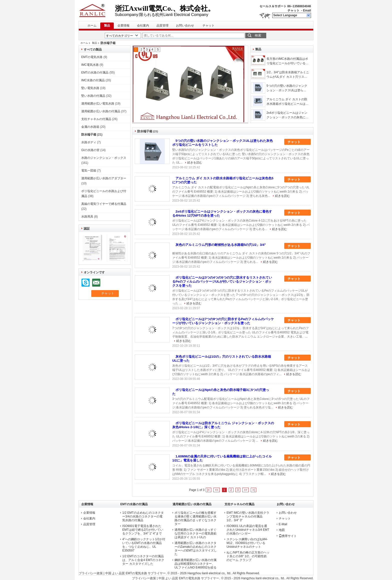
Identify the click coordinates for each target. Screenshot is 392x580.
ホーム (92, 26)
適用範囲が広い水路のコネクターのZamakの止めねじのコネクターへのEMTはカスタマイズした (196, 549)
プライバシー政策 (91, 573)
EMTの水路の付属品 (95, 73)
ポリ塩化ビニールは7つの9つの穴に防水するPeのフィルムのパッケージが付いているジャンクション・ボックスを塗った (223, 321)
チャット (293, 11)
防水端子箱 (89, 135)
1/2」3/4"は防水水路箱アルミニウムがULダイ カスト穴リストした (288, 75)
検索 (258, 35)
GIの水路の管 (90, 150)
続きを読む (195, 163)
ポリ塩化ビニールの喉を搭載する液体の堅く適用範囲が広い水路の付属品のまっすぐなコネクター (195, 518)
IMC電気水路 (90, 65)
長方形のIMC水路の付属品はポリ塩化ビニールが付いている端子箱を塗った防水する (287, 61)
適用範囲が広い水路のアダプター (104, 178)
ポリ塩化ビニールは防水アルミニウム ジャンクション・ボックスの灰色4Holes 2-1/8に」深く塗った (223, 425)
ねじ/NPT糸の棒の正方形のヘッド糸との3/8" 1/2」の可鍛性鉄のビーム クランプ (248, 556)
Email (307, 11)
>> (245, 490)
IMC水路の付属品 (93, 80)
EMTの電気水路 (92, 57)
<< (216, 490)
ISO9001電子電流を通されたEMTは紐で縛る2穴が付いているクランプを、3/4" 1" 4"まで (143, 530)
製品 (107, 26)
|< (208, 490)
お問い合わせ (185, 26)
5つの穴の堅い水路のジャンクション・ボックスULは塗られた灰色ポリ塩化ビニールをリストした (287, 88)
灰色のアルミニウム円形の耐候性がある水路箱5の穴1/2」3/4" (221, 245)
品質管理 (162, 26)
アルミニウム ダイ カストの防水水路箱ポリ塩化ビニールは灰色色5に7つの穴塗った (287, 102)
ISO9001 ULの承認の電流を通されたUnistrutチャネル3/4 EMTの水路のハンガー (248, 530)
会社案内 (143, 26)
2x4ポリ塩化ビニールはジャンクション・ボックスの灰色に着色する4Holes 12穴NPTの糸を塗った (287, 115)
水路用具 (87, 217)
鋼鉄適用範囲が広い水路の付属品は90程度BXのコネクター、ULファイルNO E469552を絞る (196, 564)
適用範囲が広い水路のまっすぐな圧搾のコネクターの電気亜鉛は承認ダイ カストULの (195, 533)
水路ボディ (89, 142)
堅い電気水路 (90, 88)
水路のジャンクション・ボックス (104, 158)
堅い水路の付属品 (93, 96)
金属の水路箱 (90, 127)
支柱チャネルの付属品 (96, 119)
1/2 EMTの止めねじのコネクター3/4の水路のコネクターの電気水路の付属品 (143, 516)
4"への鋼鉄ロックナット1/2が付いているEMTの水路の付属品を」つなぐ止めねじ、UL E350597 (144, 545)
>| (253, 490)
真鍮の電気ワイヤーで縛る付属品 (104, 204)
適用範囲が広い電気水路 (98, 104)
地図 (282, 530)
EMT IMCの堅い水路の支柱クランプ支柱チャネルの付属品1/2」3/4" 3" (248, 516)
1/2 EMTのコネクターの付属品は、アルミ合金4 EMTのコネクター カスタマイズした (143, 560)
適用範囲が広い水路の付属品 (101, 111)
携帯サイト (288, 536)
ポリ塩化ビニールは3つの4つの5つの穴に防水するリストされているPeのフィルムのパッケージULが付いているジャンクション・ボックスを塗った (222, 281)
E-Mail (283, 524)
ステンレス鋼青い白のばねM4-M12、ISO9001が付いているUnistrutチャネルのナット (247, 543)
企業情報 (123, 26)
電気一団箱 (89, 171)
